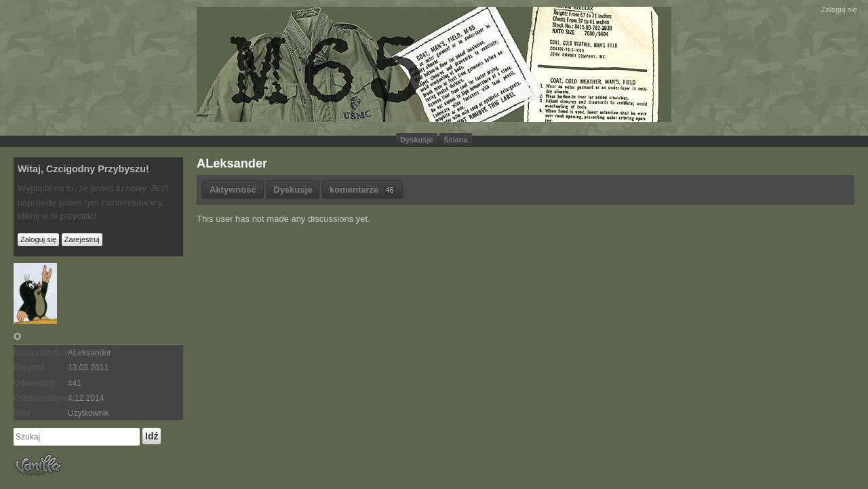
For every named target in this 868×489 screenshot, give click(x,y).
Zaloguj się (839, 9)
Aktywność (233, 190)
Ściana (455, 140)
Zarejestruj (82, 239)
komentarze (362, 190)
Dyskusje (416, 140)
